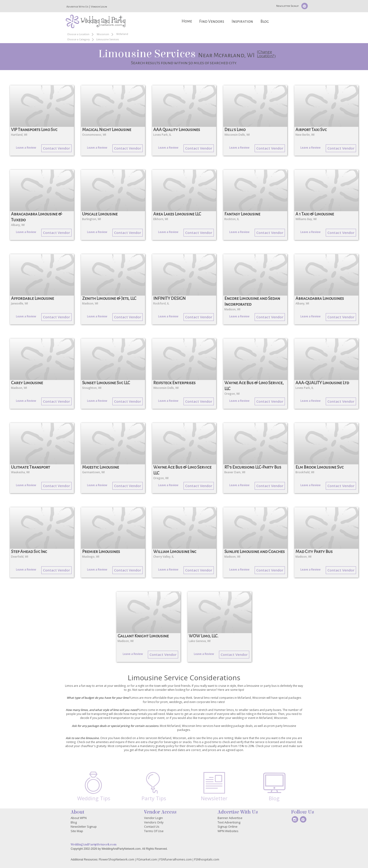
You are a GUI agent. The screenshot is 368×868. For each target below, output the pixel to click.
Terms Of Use (154, 831)
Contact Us (152, 827)
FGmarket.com (147, 859)
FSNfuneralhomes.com (176, 859)
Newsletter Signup (287, 6)
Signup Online (228, 827)
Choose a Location (78, 34)
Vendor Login (99, 7)
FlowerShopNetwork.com (117, 859)
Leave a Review (26, 148)
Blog (265, 21)
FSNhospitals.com (207, 859)
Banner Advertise (230, 818)
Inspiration (242, 21)
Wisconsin (103, 34)
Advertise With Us (77, 7)
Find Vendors (212, 21)
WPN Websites (228, 831)
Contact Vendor (56, 148)
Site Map (77, 831)
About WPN (79, 818)
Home (187, 21)
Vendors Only (154, 822)
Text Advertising (229, 822)
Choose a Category (78, 39)
